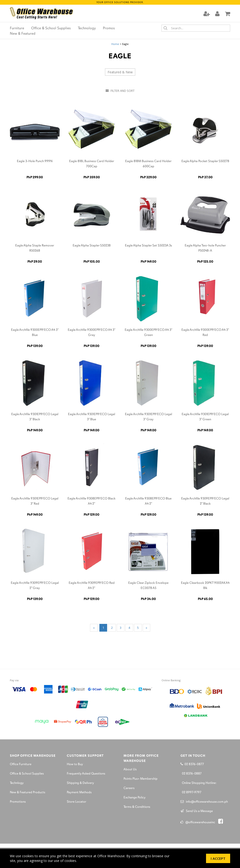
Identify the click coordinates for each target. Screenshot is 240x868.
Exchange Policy (135, 798)
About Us (130, 769)
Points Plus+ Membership (141, 779)
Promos (109, 28)
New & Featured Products (28, 792)
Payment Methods (79, 792)
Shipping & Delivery (80, 783)
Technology (87, 28)
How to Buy (75, 764)
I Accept (218, 858)
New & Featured (23, 34)
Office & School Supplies (51, 28)
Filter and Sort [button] (120, 91)
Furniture (17, 28)
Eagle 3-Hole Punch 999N (35, 161)
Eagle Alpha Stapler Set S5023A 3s (148, 246)
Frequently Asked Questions (86, 774)
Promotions (18, 802)
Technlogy (17, 783)
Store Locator (77, 802)
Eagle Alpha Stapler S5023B (92, 246)
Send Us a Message (197, 811)
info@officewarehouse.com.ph (204, 802)
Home (115, 44)
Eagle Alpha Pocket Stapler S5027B (205, 161)
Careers (129, 788)
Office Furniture (21, 764)
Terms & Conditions (137, 807)
